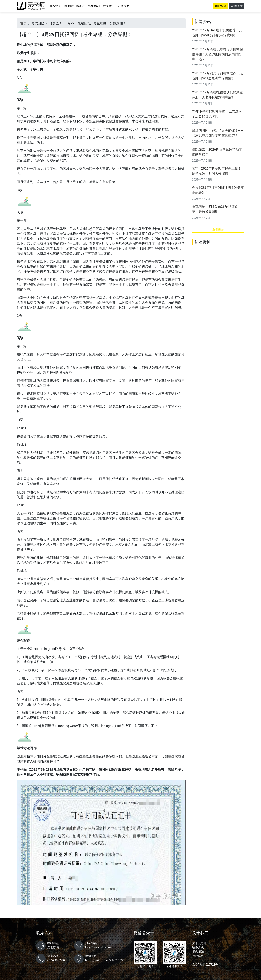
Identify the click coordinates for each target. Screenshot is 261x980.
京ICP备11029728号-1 (206, 965)
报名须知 (198, 952)
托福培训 (55, 6)
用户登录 (221, 6)
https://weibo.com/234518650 (105, 960)
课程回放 (237, 6)
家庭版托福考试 (75, 6)
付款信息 (198, 956)
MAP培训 (94, 6)
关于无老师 (199, 943)
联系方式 (198, 947)
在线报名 (124, 6)
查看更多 (218, 229)
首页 (23, 23)
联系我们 (109, 6)
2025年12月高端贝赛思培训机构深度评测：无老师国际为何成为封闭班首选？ (217, 54)
